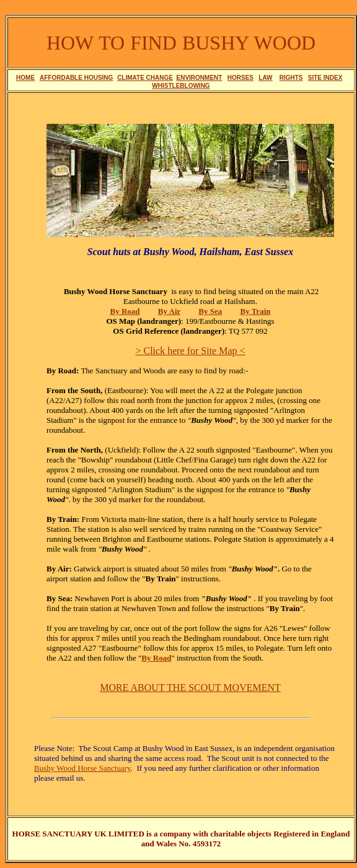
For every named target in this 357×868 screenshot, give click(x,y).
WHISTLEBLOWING (181, 86)
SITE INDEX (325, 78)
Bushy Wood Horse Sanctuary (82, 768)
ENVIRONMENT (200, 78)
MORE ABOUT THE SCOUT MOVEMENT (190, 688)
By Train (255, 311)
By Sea (210, 311)
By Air (169, 311)
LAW (265, 78)
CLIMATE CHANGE (145, 78)
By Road (156, 658)
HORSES (240, 78)
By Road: (63, 371)
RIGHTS (291, 78)
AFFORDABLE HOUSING (76, 78)
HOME (25, 78)
